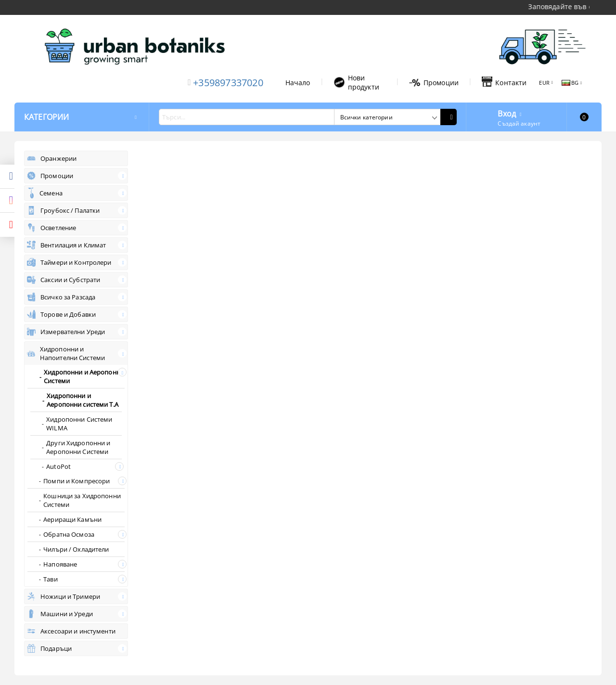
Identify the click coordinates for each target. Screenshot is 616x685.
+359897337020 (228, 83)
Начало (298, 83)
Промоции (434, 83)
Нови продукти (356, 82)
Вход (507, 113)
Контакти (504, 82)
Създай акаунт (519, 123)
